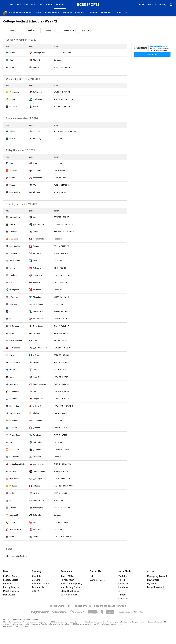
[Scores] (38, 13)
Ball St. (36, 106)
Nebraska (37, 268)
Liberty (15, 493)
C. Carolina (40, 224)
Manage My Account (157, 576)
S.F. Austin (14, 297)
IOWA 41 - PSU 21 (61, 377)
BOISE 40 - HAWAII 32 (63, 537)
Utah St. (13, 139)
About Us (37, 576)
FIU (11, 319)
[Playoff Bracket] (52, 13)
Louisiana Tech (39, 420)
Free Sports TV (11, 584)
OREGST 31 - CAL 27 (62, 399)
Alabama (38, 428)
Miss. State (14, 479)
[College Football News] (20, 13)
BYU (36, 341)
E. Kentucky (38, 326)
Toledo (12, 99)
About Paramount (41, 584)
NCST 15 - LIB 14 (60, 493)
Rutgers (37, 486)
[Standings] (92, 13)
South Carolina (39, 471)
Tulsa (38, 131)
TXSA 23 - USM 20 (61, 333)
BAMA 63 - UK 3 (60, 428)
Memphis (37, 297)
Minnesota (38, 178)
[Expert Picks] (107, 13)
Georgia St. (14, 384)
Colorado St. (38, 442)
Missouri (13, 471)
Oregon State (39, 399)
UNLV (11, 442)
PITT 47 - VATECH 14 (62, 435)
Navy (11, 500)
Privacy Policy (68, 580)
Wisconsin (16, 348)
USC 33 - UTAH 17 (61, 522)
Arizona (13, 508)
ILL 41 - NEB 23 (60, 268)
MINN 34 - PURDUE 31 (63, 178)
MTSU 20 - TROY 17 (62, 370)
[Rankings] (80, 13)
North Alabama (16, 341)
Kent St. (37, 67)
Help (92, 576)
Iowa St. (38, 406)
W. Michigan (14, 92)
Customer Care (97, 580)
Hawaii (36, 537)
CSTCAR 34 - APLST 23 (63, 224)
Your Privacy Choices (71, 587)
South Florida (39, 500)
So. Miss (37, 333)
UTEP (35, 163)
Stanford (37, 529)
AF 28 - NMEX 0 (60, 192)
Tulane (12, 131)
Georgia (38, 479)
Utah (35, 522)
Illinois (12, 268)
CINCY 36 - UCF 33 (61, 391)
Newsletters (153, 580)
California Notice (69, 595)
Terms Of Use (68, 576)
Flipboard (123, 599)
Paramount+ (38, 587)
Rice (11, 312)
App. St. (13, 224)
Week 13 (50, 30)
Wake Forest (15, 261)
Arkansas (37, 282)
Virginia (36, 413)
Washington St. (16, 529)
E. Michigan (38, 99)
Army (35, 217)
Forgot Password (156, 587)
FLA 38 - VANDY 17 (61, 253)
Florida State (39, 239)
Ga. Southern (15, 217)
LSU (11, 282)
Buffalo (12, 53)
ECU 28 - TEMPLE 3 (62, 246)
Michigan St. (15, 290)
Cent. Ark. (13, 304)
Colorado (37, 515)
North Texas (38, 312)
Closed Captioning (70, 591)
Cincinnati (15, 391)
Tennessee (14, 450)
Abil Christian (15, 413)
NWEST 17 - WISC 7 (62, 348)
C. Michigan (38, 92)
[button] (126, 13)
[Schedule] (67, 13)
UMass (12, 185)
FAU (35, 185)
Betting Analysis (11, 587)
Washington (38, 508)
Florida (14, 253)
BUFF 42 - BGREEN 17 (62, 53)
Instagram (123, 584)
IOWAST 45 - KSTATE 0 (63, 406)
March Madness (11, 591)
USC (14, 522)
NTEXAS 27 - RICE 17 (62, 312)
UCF (35, 391)
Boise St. (13, 537)
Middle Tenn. (15, 370)
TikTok (122, 580)
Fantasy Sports (11, 580)
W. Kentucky (38, 319)
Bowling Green (39, 53)
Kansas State (15, 406)
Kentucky (13, 428)
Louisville (37, 170)
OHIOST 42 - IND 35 (62, 275)
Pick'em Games (11, 576)
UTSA (12, 333)
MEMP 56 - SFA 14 (61, 297)
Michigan (13, 486)
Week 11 (13, 30)
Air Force (37, 192)
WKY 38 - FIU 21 (60, 319)
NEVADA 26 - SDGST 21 (63, 362)
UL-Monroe (14, 420)
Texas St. (37, 232)
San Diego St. (15, 362)
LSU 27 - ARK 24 (61, 282)
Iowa (12, 377)
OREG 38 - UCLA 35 (62, 355)
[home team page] (7, 53)
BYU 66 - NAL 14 (61, 341)
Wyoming (37, 139)
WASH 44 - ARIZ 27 (62, 508)
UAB (11, 163)
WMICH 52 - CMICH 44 (63, 92)
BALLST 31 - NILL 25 (62, 106)
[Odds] (118, 13)
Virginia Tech (15, 435)
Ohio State (39, 275)
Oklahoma (39, 464)
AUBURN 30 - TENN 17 (63, 450)
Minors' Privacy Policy (71, 584)
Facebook (123, 587)
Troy (35, 370)
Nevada (36, 362)
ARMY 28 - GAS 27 (61, 217)
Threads (122, 595)
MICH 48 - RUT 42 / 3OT (64, 486)
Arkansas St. (15, 232)
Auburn (38, 450)
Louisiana (39, 304)
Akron (12, 67)
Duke (35, 261)
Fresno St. (37, 457)
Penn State (38, 377)
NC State (37, 493)
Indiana (14, 275)
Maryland (37, 290)
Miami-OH (37, 60)
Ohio (11, 60)
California (13, 399)
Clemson (15, 239)
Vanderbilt (37, 253)
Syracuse (13, 170)
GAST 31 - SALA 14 (61, 384)
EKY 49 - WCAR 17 (61, 326)
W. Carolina (14, 326)
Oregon (38, 355)
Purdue (12, 178)
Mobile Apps (9, 595)
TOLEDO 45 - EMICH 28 (63, 99)
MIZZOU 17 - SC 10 (61, 471)
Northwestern (41, 348)
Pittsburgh (38, 435)
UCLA (12, 355)
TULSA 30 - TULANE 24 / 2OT (66, 131)
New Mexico (15, 192)
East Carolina (15, 246)
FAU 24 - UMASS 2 (61, 185)
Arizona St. (14, 515)
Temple (36, 246)
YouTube (123, 576)
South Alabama (39, 384)
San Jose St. (15, 457)
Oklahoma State (18, 464)
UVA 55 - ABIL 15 (61, 413)
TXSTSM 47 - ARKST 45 (64, 232)
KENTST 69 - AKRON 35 (64, 67)
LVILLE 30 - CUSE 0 (62, 170)
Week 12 (31, 30)
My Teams (152, 584)
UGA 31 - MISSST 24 (62, 479)
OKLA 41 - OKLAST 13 (62, 464)
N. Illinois (13, 106)
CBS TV (35, 591)
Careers (36, 580)
